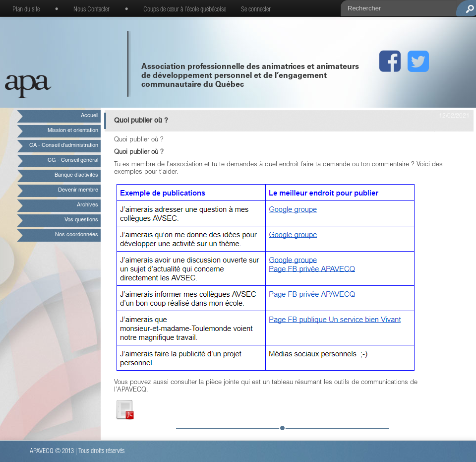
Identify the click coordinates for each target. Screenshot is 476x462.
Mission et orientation (73, 131)
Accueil (89, 116)
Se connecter (256, 10)
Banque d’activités (76, 175)
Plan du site (26, 10)
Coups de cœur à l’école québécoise (185, 10)
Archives (88, 205)
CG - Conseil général (73, 161)
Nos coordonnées (77, 235)
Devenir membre (78, 190)
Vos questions (81, 220)
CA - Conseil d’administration (64, 146)
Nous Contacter (91, 10)
